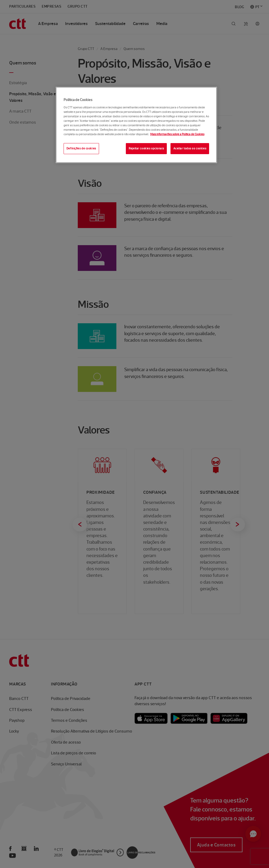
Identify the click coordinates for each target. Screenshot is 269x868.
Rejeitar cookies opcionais (146, 148)
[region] (136, 125)
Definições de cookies (81, 148)
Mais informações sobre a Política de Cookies (177, 134)
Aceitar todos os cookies (190, 148)
